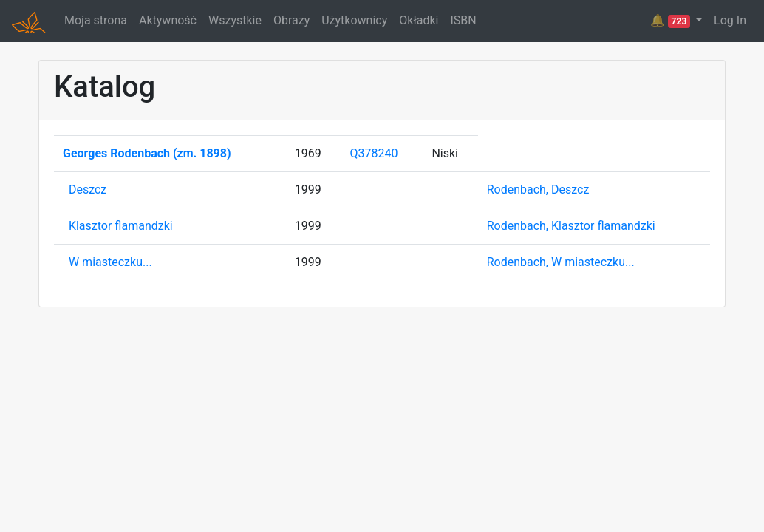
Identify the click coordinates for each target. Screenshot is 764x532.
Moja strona (96, 20)
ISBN (463, 20)
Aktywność (168, 20)
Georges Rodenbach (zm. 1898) (147, 153)
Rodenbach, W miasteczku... (561, 262)
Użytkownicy (354, 20)
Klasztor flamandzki (121, 226)
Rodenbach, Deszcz (538, 190)
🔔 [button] (672, 21)
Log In (730, 20)
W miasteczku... (110, 262)
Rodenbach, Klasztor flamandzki (571, 226)
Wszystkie (235, 20)
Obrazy (291, 20)
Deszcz (88, 190)
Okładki (419, 20)
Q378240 (374, 153)
